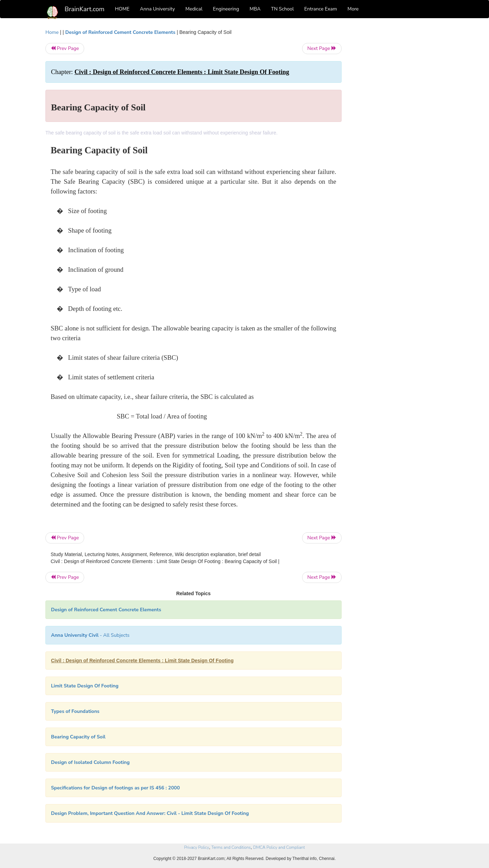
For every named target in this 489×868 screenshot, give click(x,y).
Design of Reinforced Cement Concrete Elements (120, 32)
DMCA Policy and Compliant (279, 847)
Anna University (158, 9)
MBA (255, 9)
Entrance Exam (321, 9)
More (353, 9)
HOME (122, 9)
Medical (194, 9)
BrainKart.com (85, 9)
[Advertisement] (398, 133)
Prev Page (65, 48)
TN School (282, 9)
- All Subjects (90, 635)
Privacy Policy (196, 847)
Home (52, 32)
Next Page (322, 48)
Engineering (226, 9)
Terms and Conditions (231, 847)
